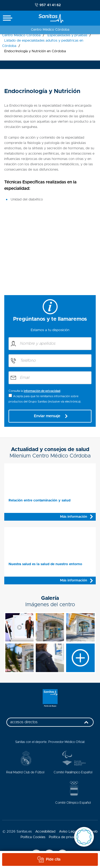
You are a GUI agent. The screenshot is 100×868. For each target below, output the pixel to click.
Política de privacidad (66, 837)
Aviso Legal (68, 832)
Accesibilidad (45, 832)
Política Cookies (33, 837)
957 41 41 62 (48, 5)
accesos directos (51, 724)
